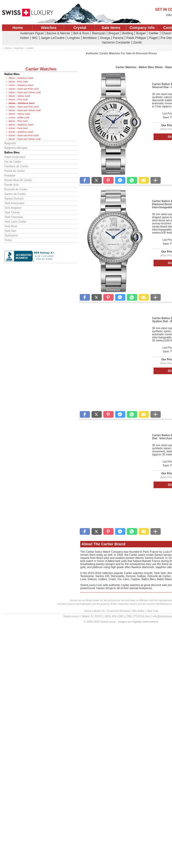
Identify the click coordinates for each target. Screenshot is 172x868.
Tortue (8, 240)
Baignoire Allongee (16, 148)
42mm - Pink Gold (18, 128)
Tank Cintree (12, 212)
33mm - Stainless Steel (21, 85)
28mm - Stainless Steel (21, 78)
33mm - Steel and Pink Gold (23, 89)
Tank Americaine (14, 203)
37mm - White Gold (19, 118)
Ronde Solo (12, 185)
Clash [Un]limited (15, 157)
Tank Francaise (14, 217)
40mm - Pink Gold (18, 121)
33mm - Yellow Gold (19, 96)
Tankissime (11, 235)
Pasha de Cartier (15, 171)
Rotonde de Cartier (16, 189)
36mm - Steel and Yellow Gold (25, 110)
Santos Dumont (14, 198)
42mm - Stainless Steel (21, 132)
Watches (49, 28)
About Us (99, 611)
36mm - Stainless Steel (22, 103)
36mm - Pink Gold (18, 100)
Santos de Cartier (15, 194)
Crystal (80, 28)
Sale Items (111, 28)
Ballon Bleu (12, 74)
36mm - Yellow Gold (19, 114)
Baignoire (10, 143)
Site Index (138, 611)
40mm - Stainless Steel (21, 125)
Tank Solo (10, 231)
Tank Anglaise (13, 208)
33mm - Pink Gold (18, 82)
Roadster (10, 175)
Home (18, 28)
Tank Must (11, 226)
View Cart (153, 611)
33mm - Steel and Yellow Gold (25, 92)
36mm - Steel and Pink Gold (23, 107)
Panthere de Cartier (16, 166)
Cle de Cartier (13, 162)
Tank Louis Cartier (15, 222)
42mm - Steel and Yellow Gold (25, 139)
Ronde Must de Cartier (18, 180)
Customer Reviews (118, 611)
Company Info (142, 28)
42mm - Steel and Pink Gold (23, 135)
